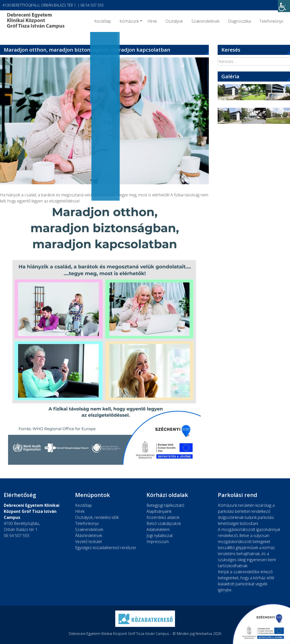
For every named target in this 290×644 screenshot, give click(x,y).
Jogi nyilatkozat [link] (160, 535)
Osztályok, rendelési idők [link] (97, 517)
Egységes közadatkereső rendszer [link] (106, 548)
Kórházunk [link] (129, 21)
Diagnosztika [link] (239, 21)
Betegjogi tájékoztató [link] (165, 505)
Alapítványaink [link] (159, 511)
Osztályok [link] (174, 21)
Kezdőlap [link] (103, 21)
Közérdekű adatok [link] (163, 517)
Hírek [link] (152, 21)
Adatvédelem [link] (158, 529)
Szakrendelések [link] (205, 21)
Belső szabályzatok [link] (164, 523)
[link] (284, 6)
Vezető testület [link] (89, 542)
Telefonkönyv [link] (271, 21)
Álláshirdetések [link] (89, 535)
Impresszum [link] (158, 542)
